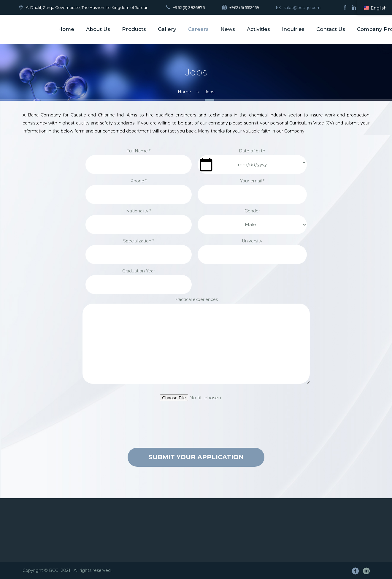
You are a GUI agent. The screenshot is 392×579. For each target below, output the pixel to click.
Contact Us (331, 29)
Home (66, 29)
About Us (98, 29)
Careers (198, 29)
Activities (258, 29)
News (228, 29)
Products (134, 29)
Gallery (167, 29)
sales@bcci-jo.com (302, 7)
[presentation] (196, 424)
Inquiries (293, 29)
